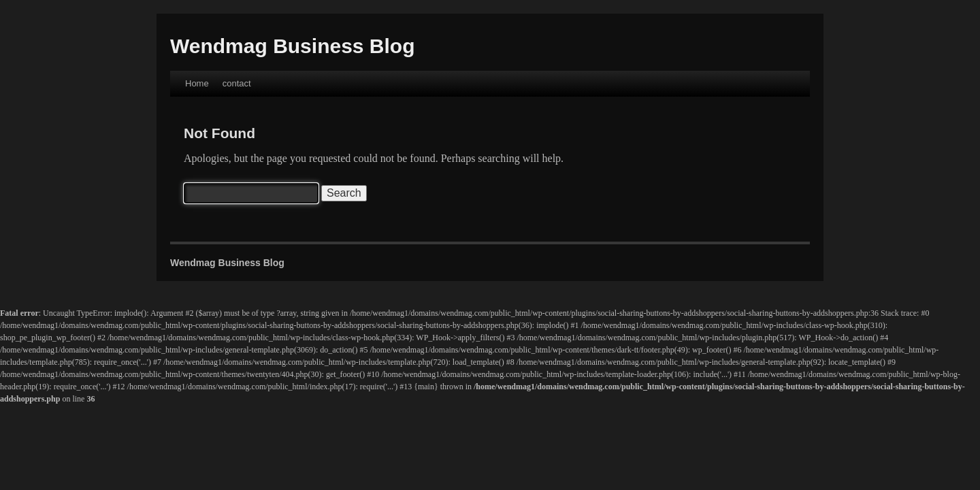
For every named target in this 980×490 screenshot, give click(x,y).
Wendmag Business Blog (293, 46)
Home (197, 83)
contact (237, 83)
